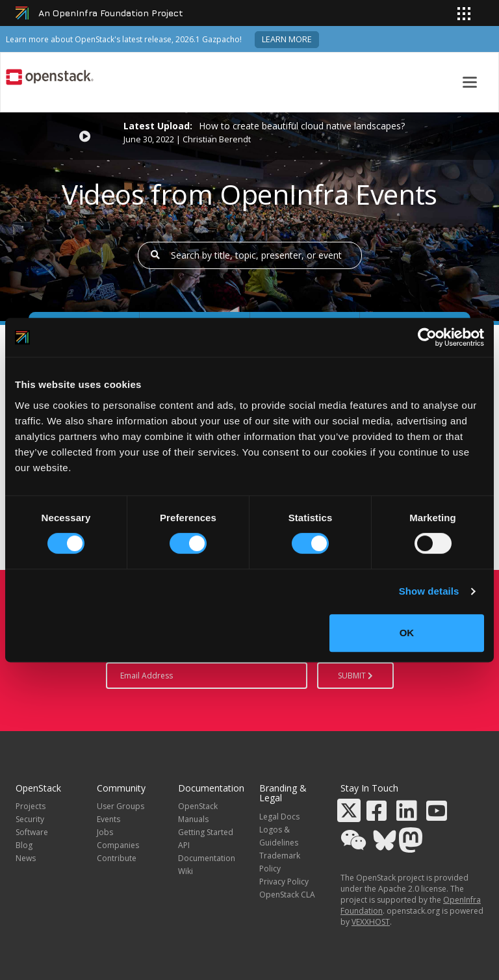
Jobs (105, 832)
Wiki (186, 871)
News (26, 858)
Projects (31, 806)
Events (109, 819)
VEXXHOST (371, 922)
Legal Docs (279, 817)
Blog (24, 845)
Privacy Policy (284, 882)
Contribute (117, 858)
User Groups (121, 806)
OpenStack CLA (287, 895)
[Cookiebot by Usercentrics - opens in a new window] (427, 337)
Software (32, 832)
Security (30, 819)
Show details (429, 591)
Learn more (287, 39)
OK (407, 633)
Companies (118, 845)
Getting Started (206, 832)
